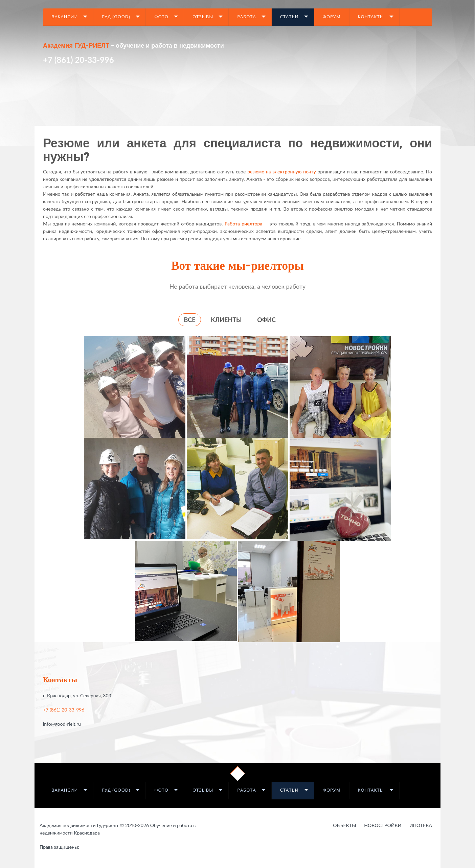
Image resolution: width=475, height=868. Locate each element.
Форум (332, 17)
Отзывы (203, 17)
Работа (247, 17)
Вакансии (65, 17)
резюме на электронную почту (282, 172)
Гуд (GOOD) (116, 17)
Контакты (371, 17)
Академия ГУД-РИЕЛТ (76, 46)
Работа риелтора (243, 224)
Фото (161, 17)
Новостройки (383, 825)
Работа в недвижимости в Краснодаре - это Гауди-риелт (93, 848)
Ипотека (421, 825)
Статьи (289, 17)
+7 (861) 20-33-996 (78, 60)
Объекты (345, 825)
